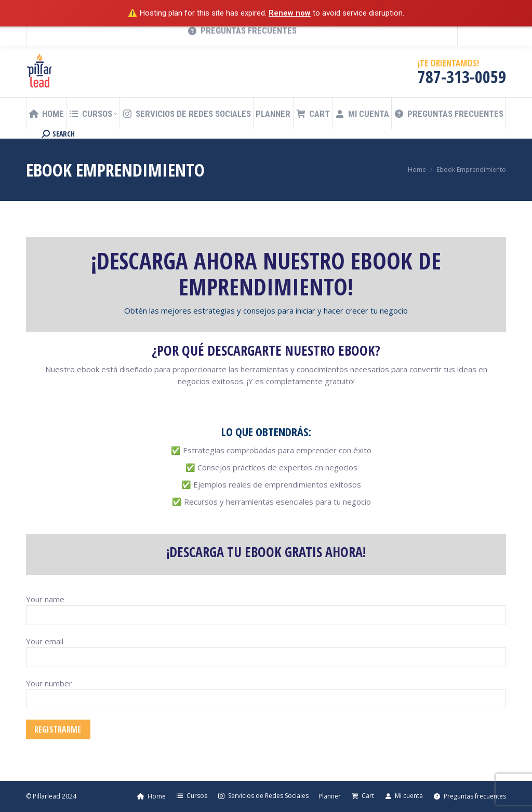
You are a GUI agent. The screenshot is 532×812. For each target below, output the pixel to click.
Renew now (290, 13)
